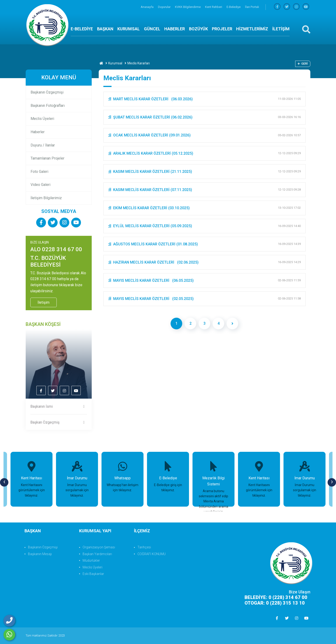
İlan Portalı (252, 7)
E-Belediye (234, 7)
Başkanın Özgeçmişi (47, 92)
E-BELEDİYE (82, 29)
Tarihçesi (144, 547)
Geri (303, 64)
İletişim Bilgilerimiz (46, 198)
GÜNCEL (152, 29)
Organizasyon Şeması (99, 547)
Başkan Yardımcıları (97, 554)
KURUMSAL (129, 29)
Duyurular (165, 7)
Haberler (38, 132)
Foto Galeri (39, 172)
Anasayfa (147, 7)
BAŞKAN (105, 29)
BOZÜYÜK (198, 29)
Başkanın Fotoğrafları (48, 106)
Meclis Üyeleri (42, 119)
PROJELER (222, 29)
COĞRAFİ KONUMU (152, 554)
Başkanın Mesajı (40, 554)
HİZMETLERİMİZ (252, 29)
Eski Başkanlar (93, 574)
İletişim (44, 302)
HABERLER (175, 29)
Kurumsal (115, 63)
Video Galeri (40, 185)
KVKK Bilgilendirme (188, 7)
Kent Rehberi (214, 7)
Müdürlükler (91, 560)
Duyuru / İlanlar (43, 145)
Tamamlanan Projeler (47, 158)
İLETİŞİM (281, 29)
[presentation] (4, 482)
